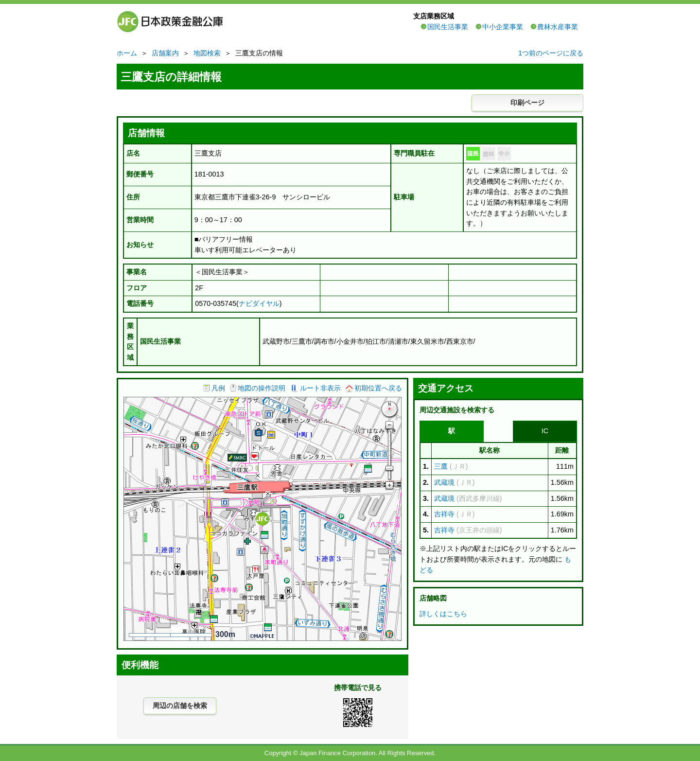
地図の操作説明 (262, 388)
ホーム (127, 53)
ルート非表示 (320, 388)
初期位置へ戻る (378, 388)
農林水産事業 (558, 27)
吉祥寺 (444, 514)
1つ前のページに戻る (551, 53)
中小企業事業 (503, 27)
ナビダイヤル (259, 303)
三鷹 (441, 466)
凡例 (218, 388)
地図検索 (207, 53)
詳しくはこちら (443, 614)
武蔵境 (444, 482)
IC (545, 431)
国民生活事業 (448, 27)
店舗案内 (165, 53)
